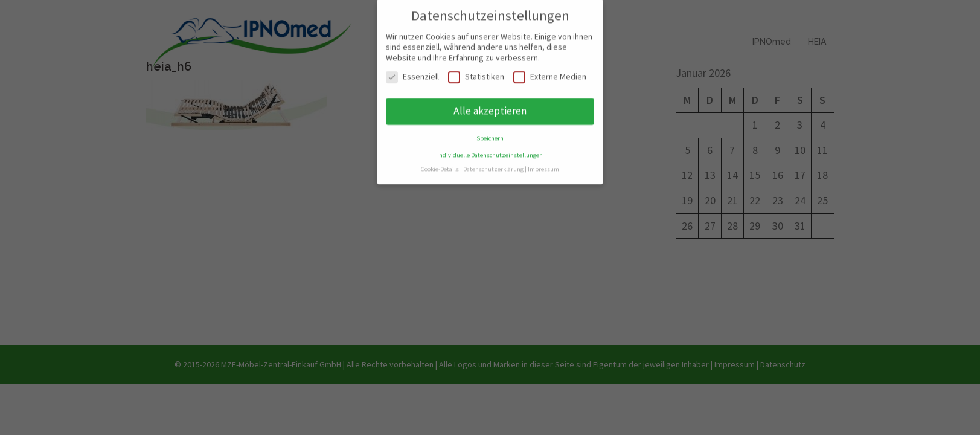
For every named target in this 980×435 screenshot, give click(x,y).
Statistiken (476, 70)
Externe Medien (550, 70)
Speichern (490, 132)
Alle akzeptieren (490, 105)
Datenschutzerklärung (493, 163)
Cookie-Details (440, 163)
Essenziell (412, 70)
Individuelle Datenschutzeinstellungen (490, 149)
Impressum (543, 163)
